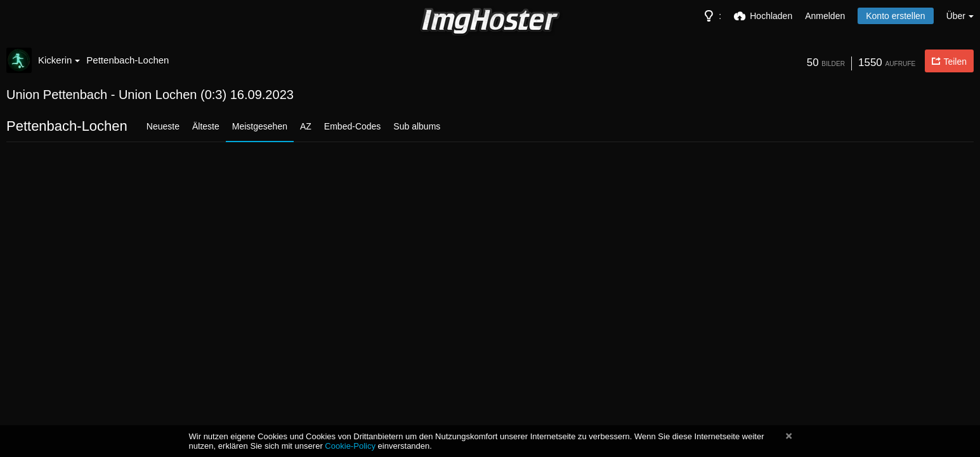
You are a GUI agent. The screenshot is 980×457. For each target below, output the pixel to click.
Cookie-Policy (350, 446)
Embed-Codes (353, 126)
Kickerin (59, 60)
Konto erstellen (895, 16)
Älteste (206, 126)
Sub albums (417, 126)
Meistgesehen (260, 126)
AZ (306, 126)
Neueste (163, 126)
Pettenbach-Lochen (127, 60)
